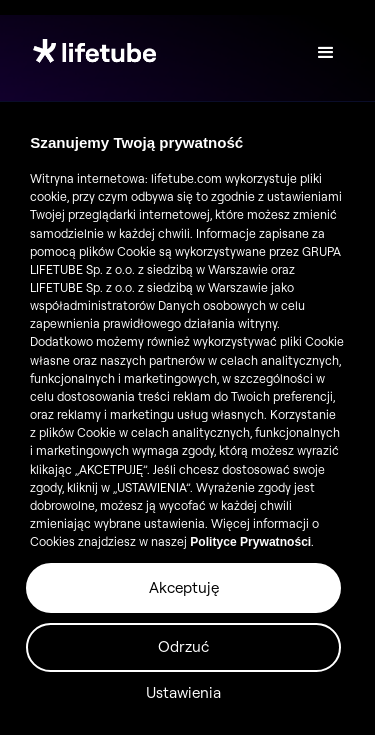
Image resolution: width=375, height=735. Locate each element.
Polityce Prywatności (250, 542)
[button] (326, 53)
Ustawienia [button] (183, 692)
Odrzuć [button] (183, 646)
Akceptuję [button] (184, 587)
